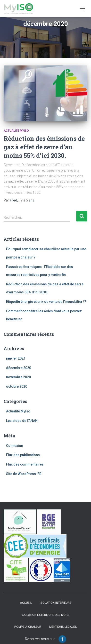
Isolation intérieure (56, 603)
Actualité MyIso (16, 131)
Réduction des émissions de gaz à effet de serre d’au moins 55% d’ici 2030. (44, 147)
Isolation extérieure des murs (45, 615)
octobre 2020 (17, 386)
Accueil (26, 603)
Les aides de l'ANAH (22, 421)
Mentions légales (63, 627)
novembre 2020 (18, 377)
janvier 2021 (16, 358)
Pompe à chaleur (28, 627)
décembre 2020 (19, 368)
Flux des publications (23, 455)
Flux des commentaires (25, 464)
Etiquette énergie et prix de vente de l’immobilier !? (46, 302)
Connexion (15, 446)
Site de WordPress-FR (24, 474)
